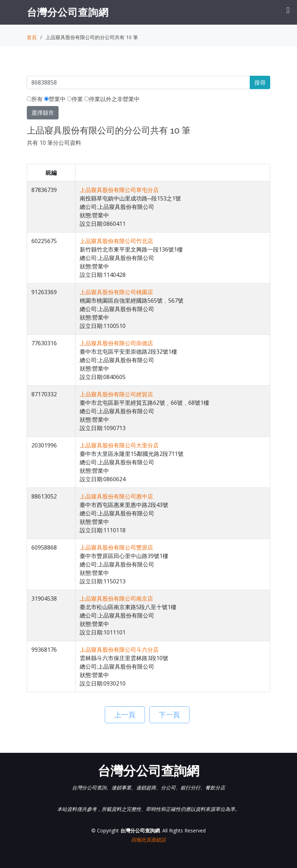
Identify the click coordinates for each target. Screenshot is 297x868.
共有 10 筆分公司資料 (54, 143)
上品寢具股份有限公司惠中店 (116, 496)
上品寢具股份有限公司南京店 (116, 599)
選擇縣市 (43, 113)
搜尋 (260, 82)
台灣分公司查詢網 (68, 12)
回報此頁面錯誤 (148, 840)
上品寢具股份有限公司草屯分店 (119, 190)
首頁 (32, 37)
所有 (35, 99)
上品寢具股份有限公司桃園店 (116, 292)
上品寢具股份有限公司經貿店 (116, 394)
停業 (75, 99)
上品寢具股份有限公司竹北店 (116, 241)
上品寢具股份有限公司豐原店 (116, 547)
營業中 (55, 99)
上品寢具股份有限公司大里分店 (119, 445)
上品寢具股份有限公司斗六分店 (119, 650)
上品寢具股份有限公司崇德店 (116, 343)
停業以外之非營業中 (112, 99)
